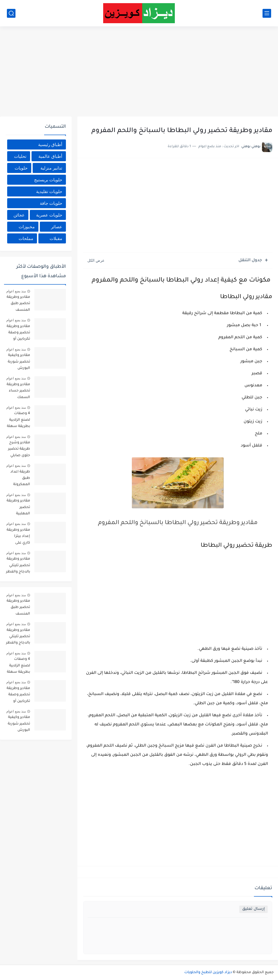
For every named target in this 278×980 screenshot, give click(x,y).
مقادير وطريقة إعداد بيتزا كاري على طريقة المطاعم (18, 537)
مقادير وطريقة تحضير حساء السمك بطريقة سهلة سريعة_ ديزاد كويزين (18, 392)
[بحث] (11, 13)
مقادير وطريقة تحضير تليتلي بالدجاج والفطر (18, 565)
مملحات (26, 238)
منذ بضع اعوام (16, 291)
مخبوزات (27, 227)
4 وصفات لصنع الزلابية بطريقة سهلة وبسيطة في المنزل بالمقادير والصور (18, 421)
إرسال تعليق (253, 909)
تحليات (20, 156)
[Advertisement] (139, 72)
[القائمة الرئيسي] (267, 13)
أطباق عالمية (50, 156)
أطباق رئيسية (50, 144)
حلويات (21, 168)
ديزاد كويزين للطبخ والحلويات (208, 973)
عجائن (19, 215)
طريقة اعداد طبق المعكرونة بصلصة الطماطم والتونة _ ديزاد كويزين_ (19, 479)
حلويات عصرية (49, 215)
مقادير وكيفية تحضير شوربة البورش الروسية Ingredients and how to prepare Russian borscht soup (19, 363)
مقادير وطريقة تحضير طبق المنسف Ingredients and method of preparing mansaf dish (18, 305)
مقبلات (56, 238)
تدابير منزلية (51, 168)
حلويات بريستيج (48, 180)
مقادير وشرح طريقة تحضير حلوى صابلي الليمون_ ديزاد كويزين (19, 450)
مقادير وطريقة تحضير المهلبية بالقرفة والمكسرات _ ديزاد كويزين (18, 508)
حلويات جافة (51, 203)
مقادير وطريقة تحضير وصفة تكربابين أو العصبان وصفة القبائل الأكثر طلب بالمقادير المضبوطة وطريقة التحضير (18, 334)
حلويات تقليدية (49, 191)
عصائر (57, 227)
